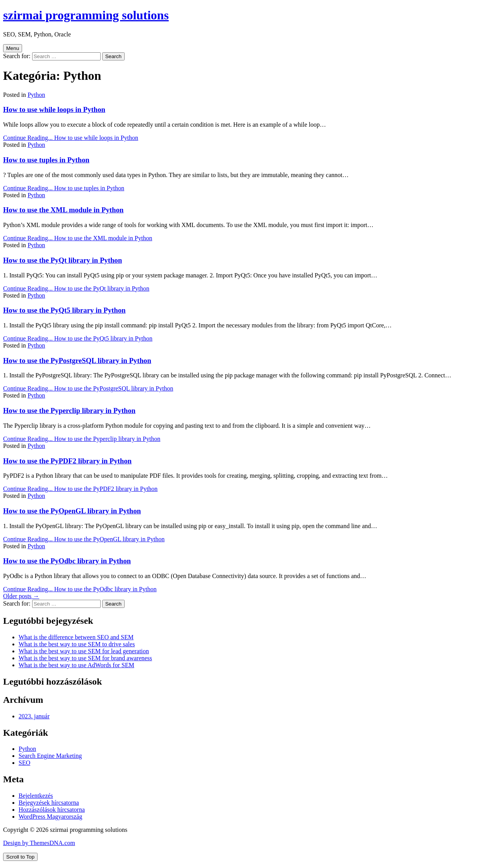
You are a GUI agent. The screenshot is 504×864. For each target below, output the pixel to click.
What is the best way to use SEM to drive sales (77, 644)
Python (36, 95)
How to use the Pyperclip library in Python (69, 410)
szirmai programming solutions (86, 15)
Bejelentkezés (36, 796)
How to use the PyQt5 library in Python (64, 310)
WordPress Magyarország (50, 817)
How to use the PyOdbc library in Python (67, 561)
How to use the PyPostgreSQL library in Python (77, 361)
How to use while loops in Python (54, 109)
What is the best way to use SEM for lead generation (84, 651)
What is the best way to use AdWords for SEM (76, 665)
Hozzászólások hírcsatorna (52, 810)
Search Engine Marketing (50, 756)
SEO (24, 763)
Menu (13, 48)
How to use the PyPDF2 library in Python (67, 461)
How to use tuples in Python (46, 160)
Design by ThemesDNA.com (39, 843)
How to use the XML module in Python (63, 210)
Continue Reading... (71, 138)
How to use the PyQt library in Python (63, 260)
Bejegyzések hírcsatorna (49, 803)
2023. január (34, 716)
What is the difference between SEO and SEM (76, 637)
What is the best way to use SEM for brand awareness (85, 658)
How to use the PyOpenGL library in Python (72, 511)
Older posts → (21, 596)
